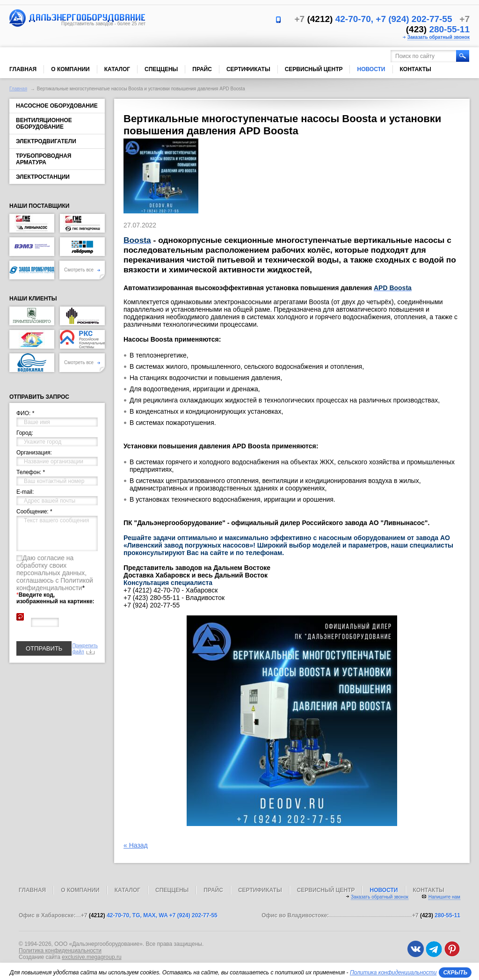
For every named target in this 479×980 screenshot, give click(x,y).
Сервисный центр (314, 69)
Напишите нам (444, 897)
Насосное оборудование (57, 106)
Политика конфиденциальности (60, 951)
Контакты (416, 69)
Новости (371, 69)
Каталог (117, 69)
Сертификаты (248, 69)
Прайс (202, 69)
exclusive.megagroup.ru (91, 957)
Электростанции (43, 177)
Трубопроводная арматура (44, 159)
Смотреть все (82, 270)
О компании (70, 69)
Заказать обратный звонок (439, 37)
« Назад (136, 845)
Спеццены (161, 69)
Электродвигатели (46, 141)
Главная (23, 69)
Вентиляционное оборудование (44, 124)
